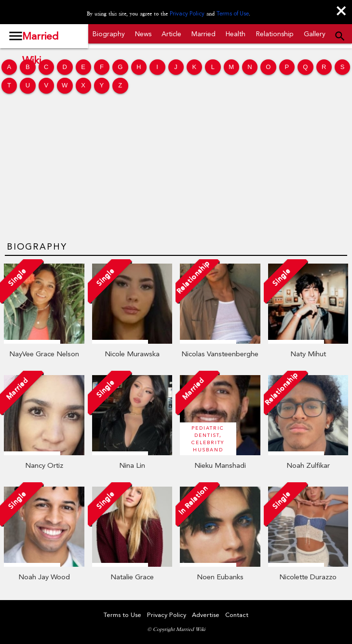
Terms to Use (122, 615)
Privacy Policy (187, 14)
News (143, 34)
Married (203, 34)
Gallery (315, 34)
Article (171, 34)
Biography (109, 34)
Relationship (275, 34)
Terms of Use (233, 14)
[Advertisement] (176, 168)
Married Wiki (40, 39)
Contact (237, 615)
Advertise (206, 615)
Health (236, 34)
